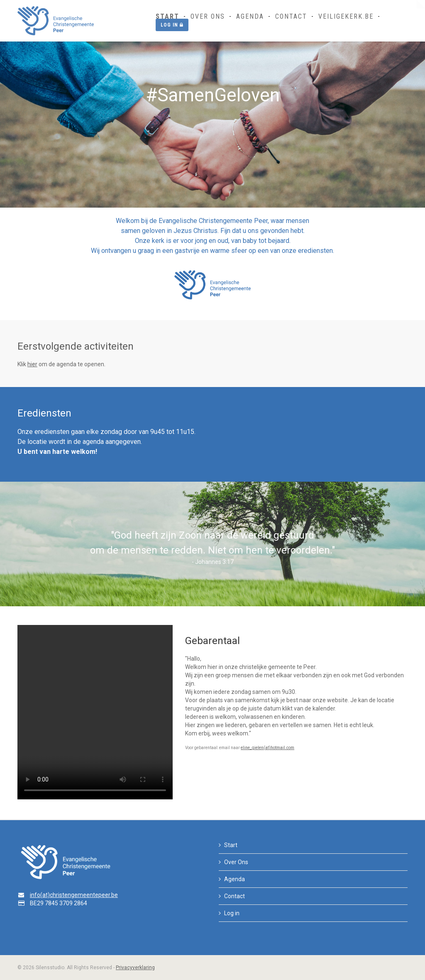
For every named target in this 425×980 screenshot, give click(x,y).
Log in (172, 25)
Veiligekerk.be (346, 16)
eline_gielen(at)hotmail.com (267, 748)
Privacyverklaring (135, 968)
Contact (291, 16)
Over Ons (208, 16)
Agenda (250, 16)
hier (32, 364)
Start (167, 16)
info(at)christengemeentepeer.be (74, 895)
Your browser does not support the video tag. (95, 712)
